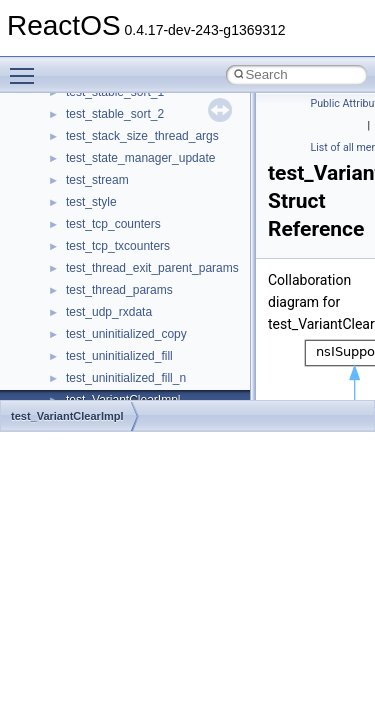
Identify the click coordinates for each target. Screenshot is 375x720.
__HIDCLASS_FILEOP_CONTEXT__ (166, 107)
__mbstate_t (99, 349)
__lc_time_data (106, 195)
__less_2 (90, 217)
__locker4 (92, 305)
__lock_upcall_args (117, 283)
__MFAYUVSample (117, 393)
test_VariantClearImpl (67, 416)
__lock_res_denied (116, 239)
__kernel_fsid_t (106, 173)
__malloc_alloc (105, 327)
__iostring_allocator (118, 129)
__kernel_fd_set (108, 151)
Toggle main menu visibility (27, 67)
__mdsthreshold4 (112, 371)
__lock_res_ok (104, 261)
